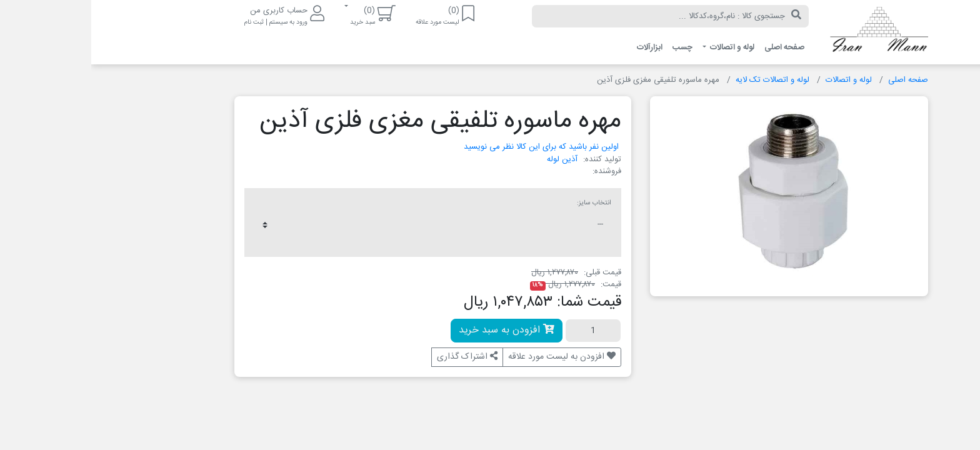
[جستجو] (705, 16)
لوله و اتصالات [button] (640, 47)
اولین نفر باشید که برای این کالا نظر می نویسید (450, 147)
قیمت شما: (498, 302)
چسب (591, 47)
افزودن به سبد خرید (415, 330)
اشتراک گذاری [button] (376, 357)
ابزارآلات (558, 47)
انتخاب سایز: (503, 203)
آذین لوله (471, 159)
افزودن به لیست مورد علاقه (471, 357)
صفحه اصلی (693, 47)
